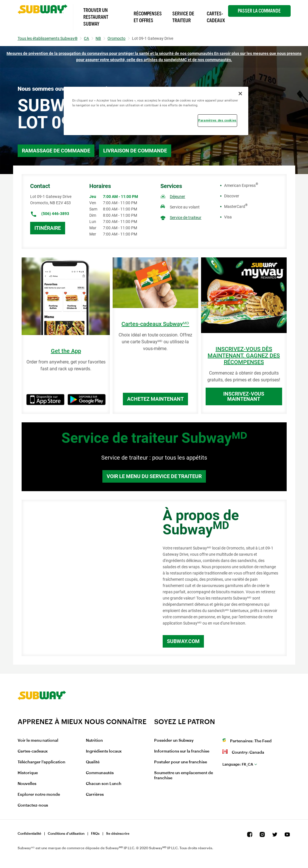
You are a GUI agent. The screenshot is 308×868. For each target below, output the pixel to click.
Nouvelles (27, 784)
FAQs (95, 834)
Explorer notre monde (39, 795)
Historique (28, 773)
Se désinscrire (118, 834)
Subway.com (183, 641)
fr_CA (238, 764)
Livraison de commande (135, 151)
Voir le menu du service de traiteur (154, 476)
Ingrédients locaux (104, 751)
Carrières (95, 795)
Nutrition (94, 741)
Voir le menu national (38, 741)
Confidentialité (29, 834)
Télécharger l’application (42, 762)
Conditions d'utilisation (66, 834)
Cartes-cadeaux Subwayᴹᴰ (155, 324)
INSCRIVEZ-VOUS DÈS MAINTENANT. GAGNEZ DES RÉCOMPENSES (244, 356)
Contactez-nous (33, 805)
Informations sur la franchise (182, 751)
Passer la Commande (259, 11)
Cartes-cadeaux (33, 751)
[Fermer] (240, 94)
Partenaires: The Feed (251, 741)
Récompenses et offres (148, 17)
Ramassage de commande (56, 151)
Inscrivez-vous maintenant (244, 396)
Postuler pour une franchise (181, 762)
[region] (156, 111)
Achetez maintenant (155, 399)
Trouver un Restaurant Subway (96, 17)
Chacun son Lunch (104, 784)
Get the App (66, 351)
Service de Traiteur (183, 17)
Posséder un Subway (174, 741)
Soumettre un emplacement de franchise (184, 776)
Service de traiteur (186, 218)
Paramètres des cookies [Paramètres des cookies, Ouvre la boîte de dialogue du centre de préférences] (217, 120)
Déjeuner (177, 197)
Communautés (100, 773)
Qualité (93, 762)
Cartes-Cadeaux (216, 17)
